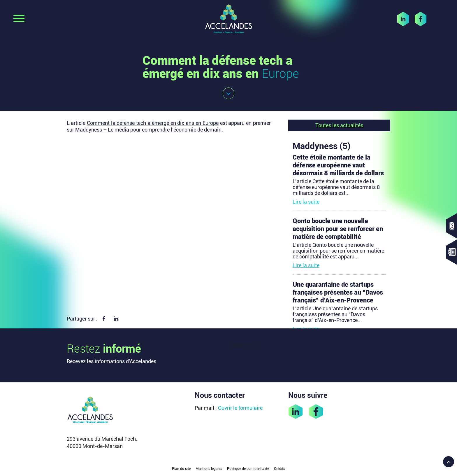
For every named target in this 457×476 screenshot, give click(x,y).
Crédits (280, 469)
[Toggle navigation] (19, 19)
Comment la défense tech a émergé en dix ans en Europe (153, 123)
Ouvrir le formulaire (240, 408)
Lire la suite (306, 202)
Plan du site (181, 469)
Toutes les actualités (339, 125)
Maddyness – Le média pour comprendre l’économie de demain (148, 130)
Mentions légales (209, 469)
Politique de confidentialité (248, 469)
